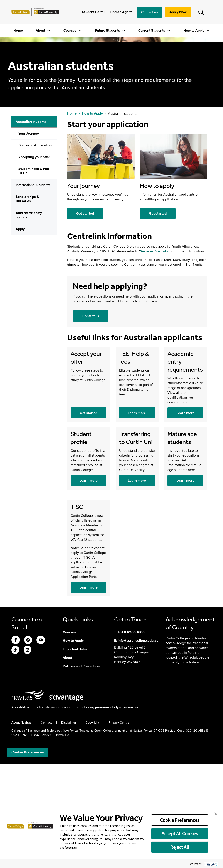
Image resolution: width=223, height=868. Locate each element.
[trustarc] (210, 864)
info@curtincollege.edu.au (138, 744)
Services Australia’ (155, 355)
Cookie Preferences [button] (180, 820)
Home (18, 30)
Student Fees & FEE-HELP (34, 275)
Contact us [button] (91, 420)
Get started (85, 317)
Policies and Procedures (82, 770)
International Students (33, 289)
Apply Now (178, 12)
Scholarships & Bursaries (27, 303)
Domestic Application (35, 249)
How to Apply (194, 30)
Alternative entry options (29, 319)
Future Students (108, 30)
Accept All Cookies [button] (180, 834)
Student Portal (93, 12)
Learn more (137, 516)
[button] (216, 813)
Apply (20, 333)
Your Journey (29, 237)
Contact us (150, 12)
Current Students (152, 30)
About (41, 30)
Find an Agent (121, 12)
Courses (70, 30)
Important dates (75, 753)
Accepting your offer (34, 261)
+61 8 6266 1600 (131, 736)
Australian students (31, 225)
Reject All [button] (180, 847)
